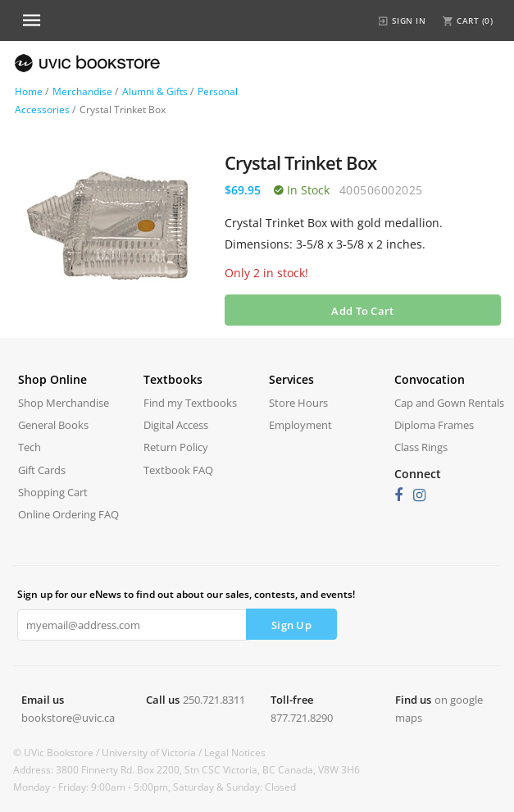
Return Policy (176, 447)
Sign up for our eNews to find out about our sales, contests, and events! (186, 594)
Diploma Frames (434, 425)
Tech (30, 447)
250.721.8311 (214, 700)
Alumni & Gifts (155, 91)
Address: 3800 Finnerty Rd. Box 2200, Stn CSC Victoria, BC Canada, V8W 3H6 (186, 770)
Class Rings (421, 447)
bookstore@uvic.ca (68, 718)
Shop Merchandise (64, 403)
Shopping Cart (53, 492)
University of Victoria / (153, 753)
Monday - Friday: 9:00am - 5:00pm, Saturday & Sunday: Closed (155, 787)
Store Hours (298, 403)
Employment (300, 425)
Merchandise (82, 91)
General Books (53, 425)
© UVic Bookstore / (57, 753)
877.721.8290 (302, 718)
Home (29, 91)
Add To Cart (362, 311)
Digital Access (176, 425)
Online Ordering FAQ (68, 514)
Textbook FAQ (178, 470)
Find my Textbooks (190, 403)
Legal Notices (235, 753)
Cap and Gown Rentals (449, 403)
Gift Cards (42, 470)
